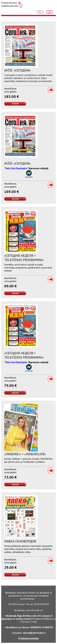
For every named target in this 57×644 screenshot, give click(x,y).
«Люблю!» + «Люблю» (25, 454)
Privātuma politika (29, 638)
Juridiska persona (12, 6)
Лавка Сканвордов (20, 541)
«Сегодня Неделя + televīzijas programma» (24, 258)
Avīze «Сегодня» (17, 70)
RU (40, 12)
